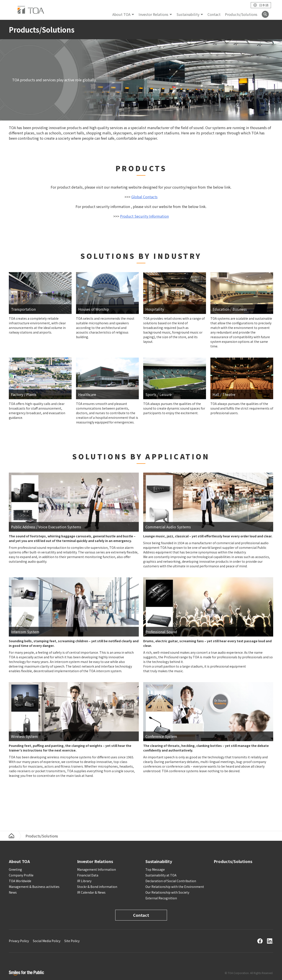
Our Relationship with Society (167, 892)
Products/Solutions (241, 14)
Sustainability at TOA (161, 875)
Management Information (96, 869)
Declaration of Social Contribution (171, 881)
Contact (214, 14)
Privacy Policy (19, 941)
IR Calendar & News (91, 892)
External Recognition (161, 898)
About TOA (121, 14)
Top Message (155, 869)
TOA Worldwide (20, 881)
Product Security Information (144, 216)
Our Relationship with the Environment (175, 887)
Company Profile (21, 875)
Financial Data (88, 875)
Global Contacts (144, 197)
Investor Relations (153, 14)
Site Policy (72, 941)
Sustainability (188, 14)
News (13, 892)
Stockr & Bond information (97, 887)
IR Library (84, 881)
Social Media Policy (47, 941)
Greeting (15, 869)
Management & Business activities (34, 887)
